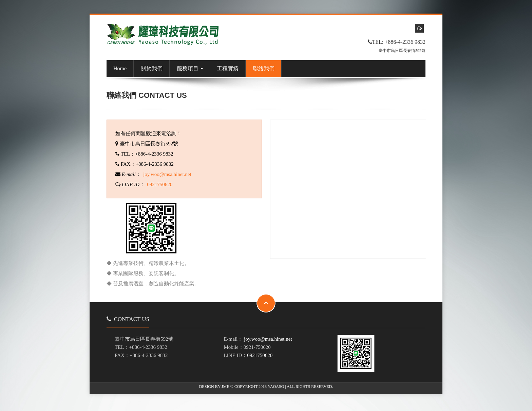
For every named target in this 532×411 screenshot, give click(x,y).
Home (120, 68)
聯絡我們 (264, 68)
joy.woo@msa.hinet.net (167, 174)
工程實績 (228, 68)
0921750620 (160, 184)
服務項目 (190, 68)
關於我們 (152, 68)
